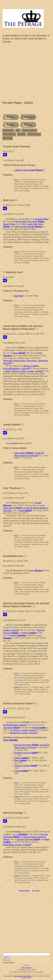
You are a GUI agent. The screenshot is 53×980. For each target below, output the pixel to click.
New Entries (8, 130)
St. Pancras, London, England (24, 730)
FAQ (18, 130)
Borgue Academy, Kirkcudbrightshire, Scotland (21, 367)
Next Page (8, 138)
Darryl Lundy (27, 967)
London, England (11, 630)
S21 (16, 179)
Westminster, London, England (17, 845)
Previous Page (34, 134)
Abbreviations (9, 134)
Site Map (21, 134)
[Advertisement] (27, 73)
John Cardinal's (19, 976)
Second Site (28, 976)
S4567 (17, 687)
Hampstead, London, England (24, 733)
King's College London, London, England (24, 371)
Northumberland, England (15, 725)
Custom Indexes (29, 130)
